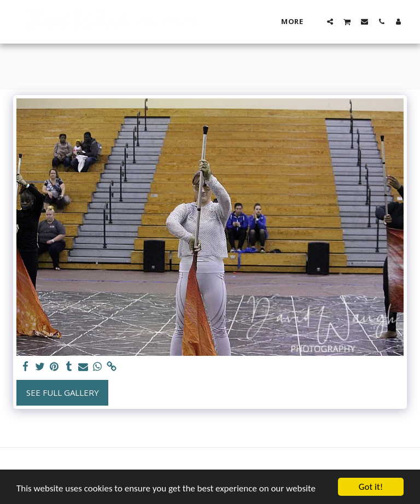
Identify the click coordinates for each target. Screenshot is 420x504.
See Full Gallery (63, 392)
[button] (330, 21)
